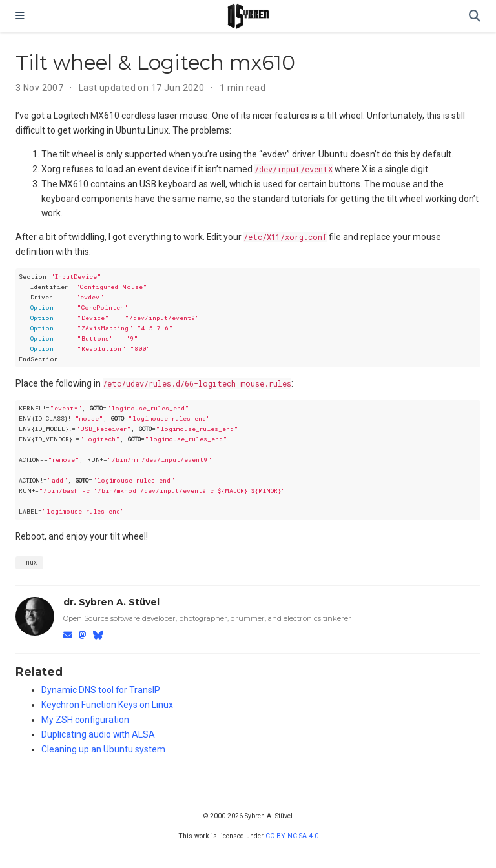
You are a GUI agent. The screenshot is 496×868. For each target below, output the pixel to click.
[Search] (475, 16)
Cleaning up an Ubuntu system (103, 749)
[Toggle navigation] (20, 16)
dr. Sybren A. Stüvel (111, 602)
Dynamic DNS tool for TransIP (101, 690)
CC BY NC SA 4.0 (292, 836)
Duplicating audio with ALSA (98, 734)
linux (29, 562)
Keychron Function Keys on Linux (107, 705)
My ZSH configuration (85, 720)
